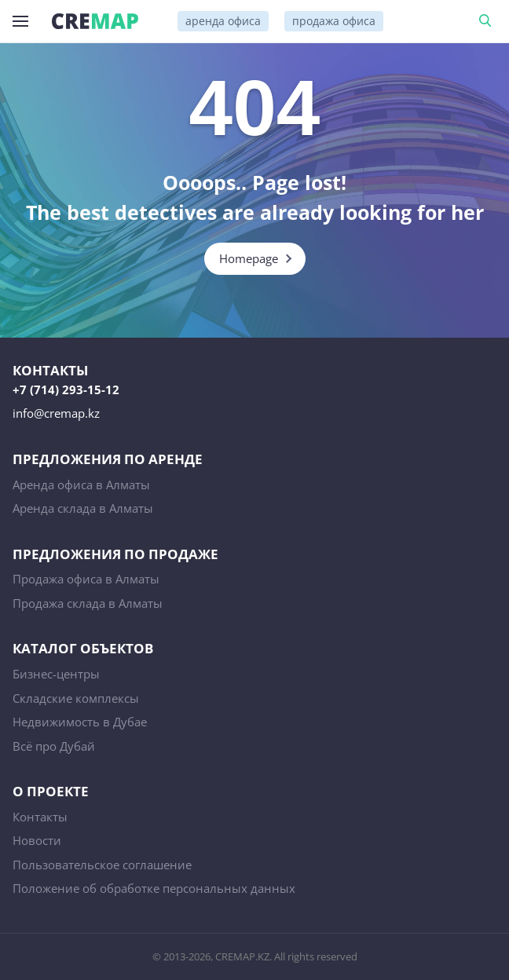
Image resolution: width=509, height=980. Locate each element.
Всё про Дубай (54, 746)
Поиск (488, 21)
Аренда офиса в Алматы (81, 485)
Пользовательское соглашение (102, 865)
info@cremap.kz (56, 413)
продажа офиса (334, 21)
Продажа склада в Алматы (88, 603)
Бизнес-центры (56, 674)
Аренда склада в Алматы (83, 508)
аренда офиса (223, 21)
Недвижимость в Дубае (80, 722)
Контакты (40, 817)
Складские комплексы (76, 698)
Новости (37, 840)
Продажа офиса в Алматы (86, 579)
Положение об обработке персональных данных (154, 888)
